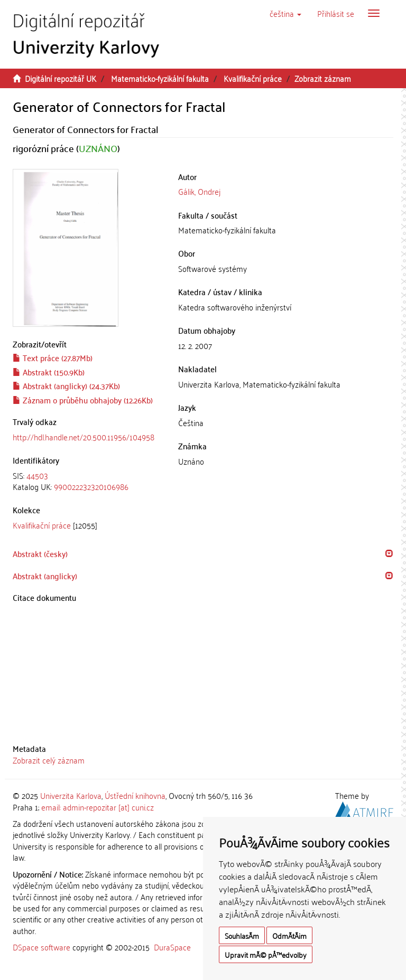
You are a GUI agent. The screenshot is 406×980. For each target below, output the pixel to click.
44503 (37, 475)
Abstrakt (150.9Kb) (49, 372)
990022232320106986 (91, 486)
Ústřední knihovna (135, 795)
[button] (285, 13)
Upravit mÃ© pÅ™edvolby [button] (266, 954)
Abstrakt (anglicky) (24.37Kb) (66, 385)
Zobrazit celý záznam (49, 760)
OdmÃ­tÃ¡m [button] (289, 935)
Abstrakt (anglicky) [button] (45, 576)
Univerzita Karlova (71, 795)
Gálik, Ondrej (199, 191)
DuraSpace (172, 947)
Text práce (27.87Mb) (53, 357)
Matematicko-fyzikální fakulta (160, 78)
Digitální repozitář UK (61, 78)
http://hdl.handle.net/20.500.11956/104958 (84, 437)
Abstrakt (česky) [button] (40, 553)
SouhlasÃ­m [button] (242, 935)
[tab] (87, 481)
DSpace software (41, 947)
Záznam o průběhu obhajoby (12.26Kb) (83, 400)
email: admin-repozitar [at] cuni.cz (98, 807)
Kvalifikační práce (253, 78)
